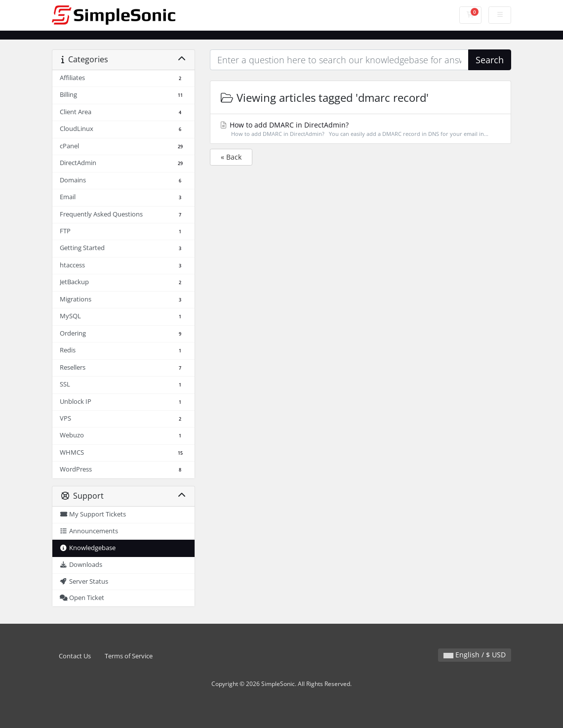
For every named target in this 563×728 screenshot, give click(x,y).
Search (490, 60)
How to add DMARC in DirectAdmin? (360, 129)
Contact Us (75, 656)
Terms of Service (129, 656)
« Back (231, 157)
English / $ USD (475, 655)
